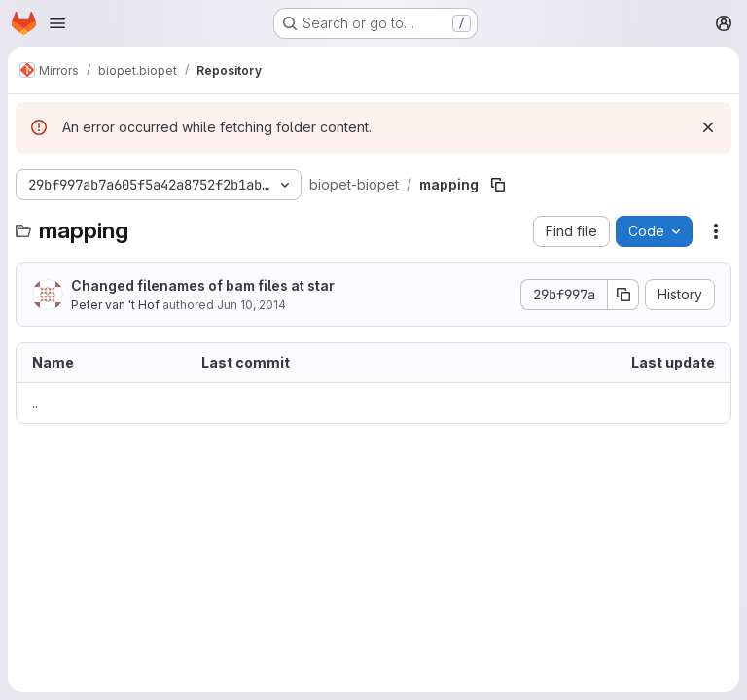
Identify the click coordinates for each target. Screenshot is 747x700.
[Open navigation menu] (57, 23)
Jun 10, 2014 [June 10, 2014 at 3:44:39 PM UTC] (251, 305)
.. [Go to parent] (35, 403)
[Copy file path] (498, 185)
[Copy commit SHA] (623, 295)
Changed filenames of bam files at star (203, 285)
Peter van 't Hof (115, 305)
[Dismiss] (708, 127)
